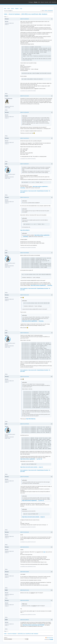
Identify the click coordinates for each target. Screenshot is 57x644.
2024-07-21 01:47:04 (25, 377)
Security (46, 2)
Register (17, 9)
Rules (9, 9)
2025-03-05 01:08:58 (25, 572)
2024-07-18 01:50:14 (25, 138)
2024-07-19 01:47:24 (25, 197)
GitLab (42, 2)
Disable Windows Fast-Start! (43, 191)
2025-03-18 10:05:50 (25, 600)
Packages (31, 2)
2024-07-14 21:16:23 (25, 96)
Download (54, 2)
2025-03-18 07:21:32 (25, 590)
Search (12, 9)
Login (21, 9)
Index (5, 9)
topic (44, 552)
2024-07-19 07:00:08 (25, 253)
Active (46, 11)
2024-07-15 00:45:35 (25, 112)
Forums (36, 2)
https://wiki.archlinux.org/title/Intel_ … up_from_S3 (31, 459)
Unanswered (50, 11)
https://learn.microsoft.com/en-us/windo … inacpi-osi (32, 467)
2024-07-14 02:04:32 (25, 19)
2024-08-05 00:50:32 (25, 547)
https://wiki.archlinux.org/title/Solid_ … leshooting (41, 285)
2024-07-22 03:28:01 (25, 477)
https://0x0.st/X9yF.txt (25, 230)
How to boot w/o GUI (32, 191)
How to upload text (24, 191)
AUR (50, 2)
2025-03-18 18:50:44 (25, 620)
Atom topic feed (50, 638)
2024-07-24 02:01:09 (25, 532)
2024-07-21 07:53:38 (25, 424)
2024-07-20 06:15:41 (25, 333)
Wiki (39, 2)
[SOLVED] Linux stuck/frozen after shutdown (34, 14)
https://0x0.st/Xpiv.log (31, 419)
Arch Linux (7, 2)
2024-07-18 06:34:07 (25, 164)
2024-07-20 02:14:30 (25, 295)
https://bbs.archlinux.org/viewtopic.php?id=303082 (33, 625)
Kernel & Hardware (14, 14)
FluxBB (51, 639)
